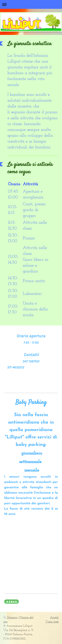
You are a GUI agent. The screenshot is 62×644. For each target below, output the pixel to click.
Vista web (52, 622)
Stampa (11, 617)
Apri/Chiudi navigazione (31, 4)
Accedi (54, 617)
